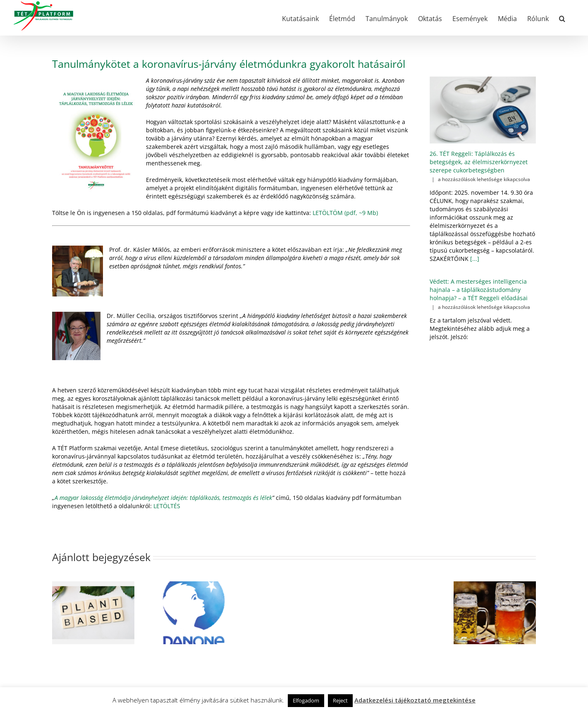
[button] (562, 18)
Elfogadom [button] (306, 700)
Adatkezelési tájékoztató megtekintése (415, 700)
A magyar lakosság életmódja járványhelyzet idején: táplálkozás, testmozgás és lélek (163, 498)
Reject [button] (340, 700)
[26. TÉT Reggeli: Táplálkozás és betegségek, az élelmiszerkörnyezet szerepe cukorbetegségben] (483, 110)
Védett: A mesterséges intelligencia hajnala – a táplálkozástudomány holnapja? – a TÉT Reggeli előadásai (479, 290)
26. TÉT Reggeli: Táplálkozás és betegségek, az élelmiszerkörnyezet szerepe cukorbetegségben (479, 162)
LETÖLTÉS (167, 506)
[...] (474, 259)
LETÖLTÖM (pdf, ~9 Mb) (345, 213)
